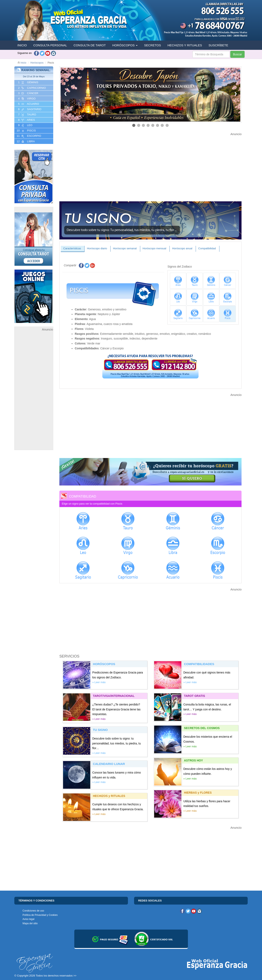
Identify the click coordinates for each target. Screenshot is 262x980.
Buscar (237, 54)
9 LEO (25, 125)
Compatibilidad (207, 248)
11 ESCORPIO (29, 136)
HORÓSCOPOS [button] (125, 45)
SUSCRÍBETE (218, 45)
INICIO (22, 45)
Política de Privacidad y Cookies (40, 915)
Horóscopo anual (182, 248)
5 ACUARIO (28, 104)
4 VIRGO (27, 99)
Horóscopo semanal (125, 248)
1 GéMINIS (28, 82)
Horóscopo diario (97, 248)
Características (72, 248)
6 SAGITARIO (29, 109)
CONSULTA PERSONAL (50, 45)
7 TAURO (27, 115)
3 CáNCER (28, 93)
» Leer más (99, 682)
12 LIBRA (25, 141)
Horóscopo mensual (155, 248)
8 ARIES (26, 120)
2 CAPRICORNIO (32, 88)
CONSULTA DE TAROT (90, 45)
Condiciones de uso (33, 911)
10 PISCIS (26, 131)
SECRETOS (152, 45)
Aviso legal (28, 919)
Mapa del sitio (30, 923)
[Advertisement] (34, 393)
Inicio (22, 63)
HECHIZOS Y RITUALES (185, 45)
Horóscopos (37, 63)
